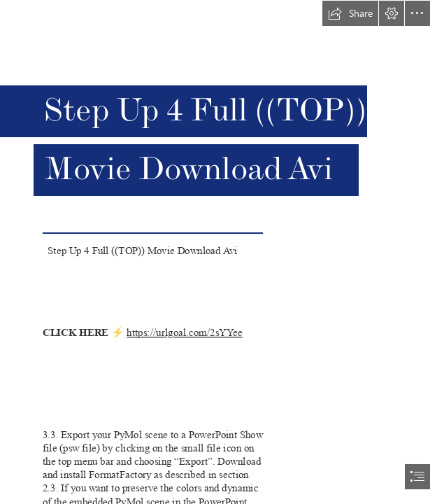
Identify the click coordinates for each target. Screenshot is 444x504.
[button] (350, 13)
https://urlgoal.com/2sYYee (184, 332)
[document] (222, 252)
